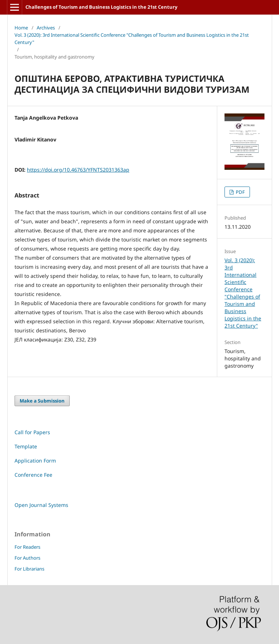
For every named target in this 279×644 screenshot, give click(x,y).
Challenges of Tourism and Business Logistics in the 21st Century (101, 7)
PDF (240, 192)
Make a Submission (42, 401)
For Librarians (29, 569)
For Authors (27, 558)
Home (21, 28)
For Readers (27, 547)
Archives (46, 28)
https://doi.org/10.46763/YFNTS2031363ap (78, 170)
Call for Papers (32, 432)
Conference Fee (33, 475)
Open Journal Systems (41, 505)
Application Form (35, 461)
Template (26, 446)
